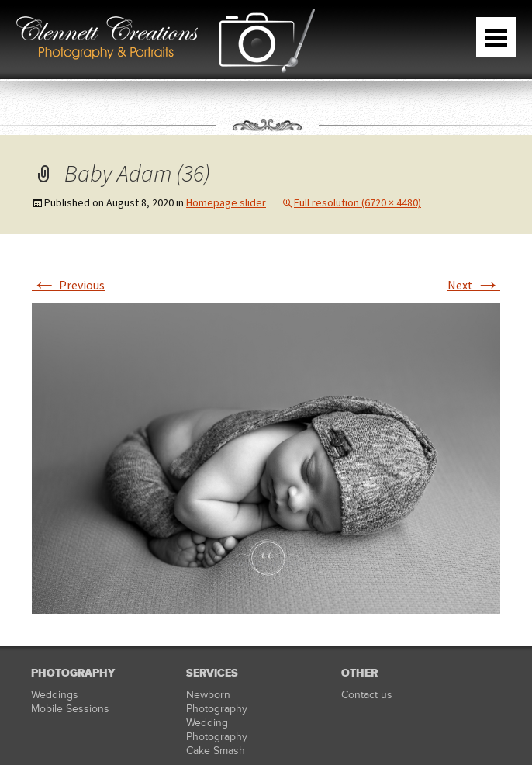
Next (474, 285)
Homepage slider (226, 202)
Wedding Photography (217, 730)
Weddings (55, 695)
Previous (68, 285)
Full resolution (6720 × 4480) (358, 202)
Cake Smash (216, 751)
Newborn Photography (217, 702)
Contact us (367, 695)
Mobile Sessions (70, 709)
